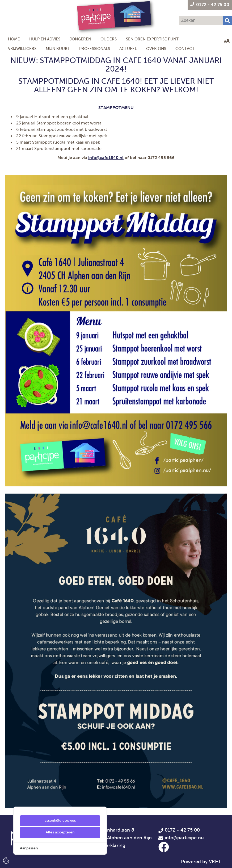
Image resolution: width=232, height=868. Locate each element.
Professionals (95, 49)
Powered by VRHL (201, 862)
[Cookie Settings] (6, 860)
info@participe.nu (184, 838)
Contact (185, 49)
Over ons (156, 49)
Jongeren (80, 39)
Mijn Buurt (58, 49)
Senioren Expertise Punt (152, 39)
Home (14, 39)
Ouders (109, 39)
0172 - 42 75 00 (179, 830)
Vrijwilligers (22, 49)
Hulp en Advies (45, 39)
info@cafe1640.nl (106, 158)
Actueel (128, 49)
